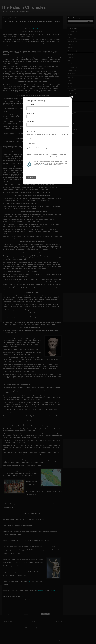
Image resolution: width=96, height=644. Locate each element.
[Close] (72, 97)
